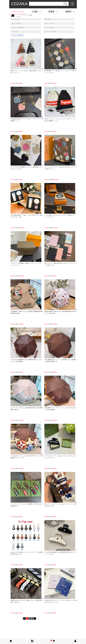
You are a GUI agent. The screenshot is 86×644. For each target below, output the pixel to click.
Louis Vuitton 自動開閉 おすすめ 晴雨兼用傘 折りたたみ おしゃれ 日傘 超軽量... (26, 345)
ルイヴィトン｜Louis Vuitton (18, 28)
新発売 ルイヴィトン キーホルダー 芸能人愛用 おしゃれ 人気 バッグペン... (27, 56)
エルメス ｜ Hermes (16, 23)
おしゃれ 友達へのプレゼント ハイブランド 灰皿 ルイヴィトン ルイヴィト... (61, 200)
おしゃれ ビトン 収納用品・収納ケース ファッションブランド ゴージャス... (27, 249)
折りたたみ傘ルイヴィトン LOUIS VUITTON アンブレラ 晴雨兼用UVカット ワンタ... (27, 441)
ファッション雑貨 (27, 15)
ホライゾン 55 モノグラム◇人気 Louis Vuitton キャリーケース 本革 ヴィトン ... (61, 152)
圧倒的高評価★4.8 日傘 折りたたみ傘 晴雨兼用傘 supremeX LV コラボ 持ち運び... (61, 297)
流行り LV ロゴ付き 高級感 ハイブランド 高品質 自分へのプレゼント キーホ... (27, 152)
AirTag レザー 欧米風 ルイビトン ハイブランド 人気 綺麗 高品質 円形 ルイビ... (27, 537)
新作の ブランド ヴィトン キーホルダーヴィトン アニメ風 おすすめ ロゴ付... (61, 489)
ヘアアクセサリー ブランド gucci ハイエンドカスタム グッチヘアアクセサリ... (61, 441)
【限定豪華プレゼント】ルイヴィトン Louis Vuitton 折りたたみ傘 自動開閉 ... (60, 393)
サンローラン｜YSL (49, 23)
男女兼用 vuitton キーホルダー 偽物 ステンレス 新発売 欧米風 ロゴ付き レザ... (27, 586)
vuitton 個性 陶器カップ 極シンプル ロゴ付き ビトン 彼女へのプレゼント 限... (27, 200)
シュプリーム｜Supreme (50, 32)
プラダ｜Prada (47, 19)
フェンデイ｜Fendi (49, 28)
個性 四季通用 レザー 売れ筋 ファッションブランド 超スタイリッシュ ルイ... (61, 56)
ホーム (18, 16)
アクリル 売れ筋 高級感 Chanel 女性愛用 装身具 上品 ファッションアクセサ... (61, 537)
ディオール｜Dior (15, 19)
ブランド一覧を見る (17, 35)
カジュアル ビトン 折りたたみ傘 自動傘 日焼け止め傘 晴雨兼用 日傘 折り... (27, 393)
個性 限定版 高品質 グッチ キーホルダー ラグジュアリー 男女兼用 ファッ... (27, 104)
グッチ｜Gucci (14, 32)
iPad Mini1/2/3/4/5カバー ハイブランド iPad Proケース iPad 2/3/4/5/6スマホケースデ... (60, 586)
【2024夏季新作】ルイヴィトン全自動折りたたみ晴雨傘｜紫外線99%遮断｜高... (60, 345)
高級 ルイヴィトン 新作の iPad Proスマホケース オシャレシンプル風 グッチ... (61, 249)
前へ (24, 618)
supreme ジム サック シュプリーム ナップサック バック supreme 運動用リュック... (60, 104)
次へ (35, 618)
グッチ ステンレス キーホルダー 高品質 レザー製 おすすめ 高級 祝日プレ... (27, 489)
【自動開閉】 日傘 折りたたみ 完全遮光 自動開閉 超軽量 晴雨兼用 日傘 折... (27, 297)
